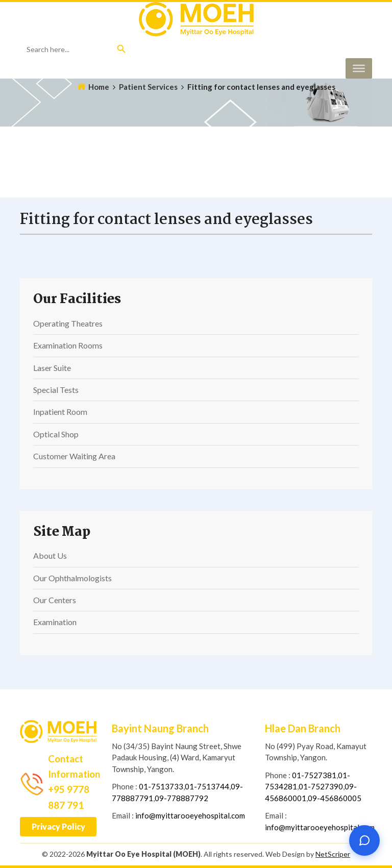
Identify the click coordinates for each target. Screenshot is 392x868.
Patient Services (148, 87)
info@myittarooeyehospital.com (190, 815)
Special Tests (56, 390)
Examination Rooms (68, 345)
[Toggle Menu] (359, 68)
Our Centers (55, 600)
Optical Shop (56, 434)
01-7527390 (321, 786)
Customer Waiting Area (74, 456)
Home (99, 87)
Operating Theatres (68, 323)
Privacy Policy (58, 826)
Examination (55, 622)
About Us (50, 555)
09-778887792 (181, 798)
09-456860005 (335, 798)
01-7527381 (314, 775)
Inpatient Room (60, 412)
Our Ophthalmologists (72, 578)
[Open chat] (364, 840)
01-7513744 (207, 786)
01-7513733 (161, 786)
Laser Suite (52, 368)
